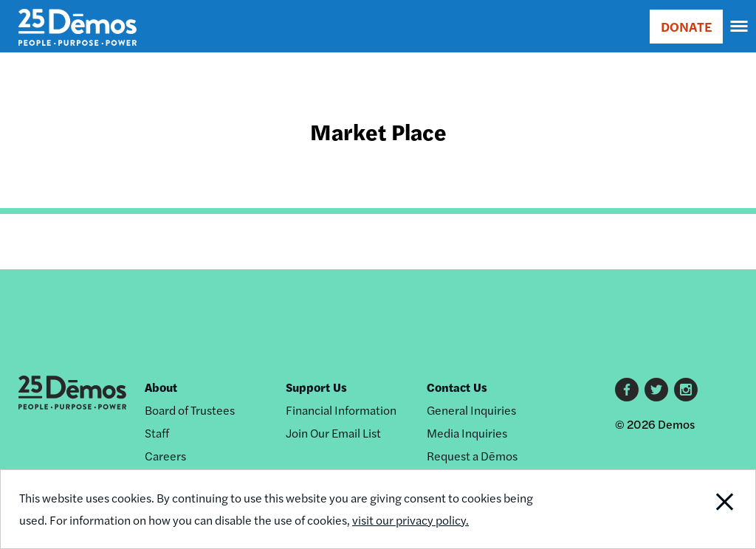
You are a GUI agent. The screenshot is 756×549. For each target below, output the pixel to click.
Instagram (686, 390)
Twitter (656, 390)
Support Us (316, 387)
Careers (165, 456)
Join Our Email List (333, 433)
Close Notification (685, 509)
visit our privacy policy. (410, 520)
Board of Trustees (190, 410)
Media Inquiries (467, 433)
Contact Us (457, 387)
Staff (157, 433)
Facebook (627, 390)
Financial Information (341, 410)
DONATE (686, 26)
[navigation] (740, 27)
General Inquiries (471, 410)
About (161, 387)
